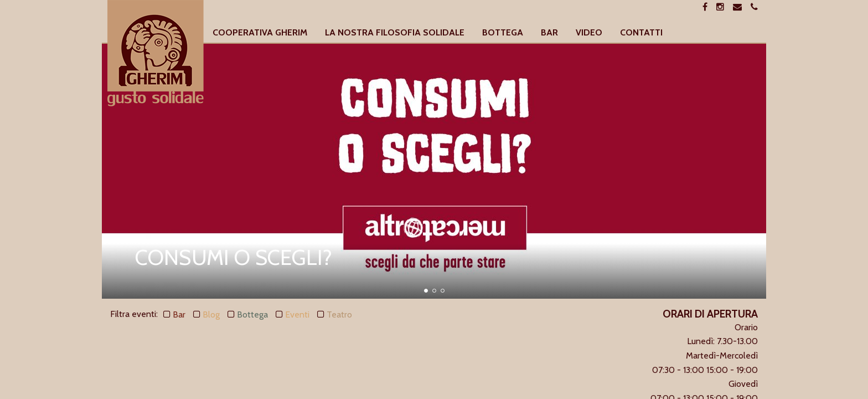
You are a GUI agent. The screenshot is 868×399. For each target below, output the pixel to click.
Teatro (339, 314)
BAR (549, 33)
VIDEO (589, 33)
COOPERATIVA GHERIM (260, 33)
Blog (211, 314)
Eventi (297, 314)
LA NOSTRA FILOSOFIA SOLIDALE (395, 33)
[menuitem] (260, 33)
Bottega (252, 314)
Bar (179, 314)
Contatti (641, 33)
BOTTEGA (503, 33)
